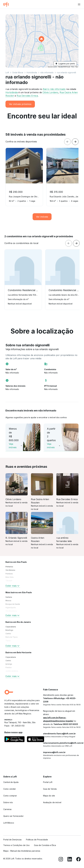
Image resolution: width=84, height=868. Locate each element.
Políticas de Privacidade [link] (37, 840)
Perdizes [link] (9, 574)
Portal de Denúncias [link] (12, 840)
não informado (47, 72)
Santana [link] (9, 597)
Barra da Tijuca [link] (11, 637)
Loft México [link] (9, 823)
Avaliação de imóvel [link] (52, 802)
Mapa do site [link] (49, 796)
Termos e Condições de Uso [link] (16, 845)
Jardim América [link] (12, 671)
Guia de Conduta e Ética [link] (45, 845)
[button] (42, 41)
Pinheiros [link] (9, 567)
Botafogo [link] (9, 630)
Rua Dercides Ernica (27, 96)
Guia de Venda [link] (50, 789)
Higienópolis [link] (11, 608)
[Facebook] (78, 860)
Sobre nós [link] (8, 802)
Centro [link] (8, 634)
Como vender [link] (10, 789)
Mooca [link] (8, 601)
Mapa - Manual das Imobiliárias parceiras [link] (22, 851)
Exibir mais (13, 586)
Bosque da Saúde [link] (13, 604)
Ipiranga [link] (9, 664)
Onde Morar (18, 72)
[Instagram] (61, 860)
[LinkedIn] (70, 860)
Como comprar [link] (10, 796)
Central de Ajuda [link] (11, 782)
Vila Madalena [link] (11, 611)
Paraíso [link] (9, 667)
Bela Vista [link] (10, 577)
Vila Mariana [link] (10, 570)
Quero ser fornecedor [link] (13, 816)
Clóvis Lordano (50, 92)
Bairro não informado (54, 89)
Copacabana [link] (11, 627)
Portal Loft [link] (48, 782)
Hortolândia (32, 72)
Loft (7, 72)
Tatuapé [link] (9, 581)
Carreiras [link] (7, 809)
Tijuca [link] (8, 641)
